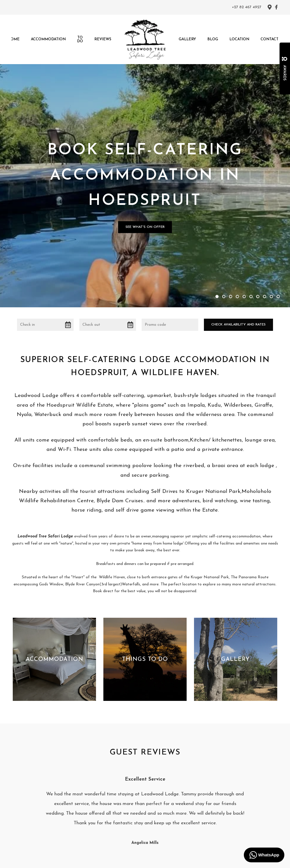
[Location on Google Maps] (269, 7)
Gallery (187, 39)
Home (14, 39)
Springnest (159, 859)
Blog (213, 39)
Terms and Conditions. (186, 859)
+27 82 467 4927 (247, 7)
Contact (269, 39)
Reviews (103, 39)
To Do (80, 39)
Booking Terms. (215, 859)
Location (239, 39)
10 (278, 206)
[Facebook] (276, 7)
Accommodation (48, 39)
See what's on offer (145, 182)
